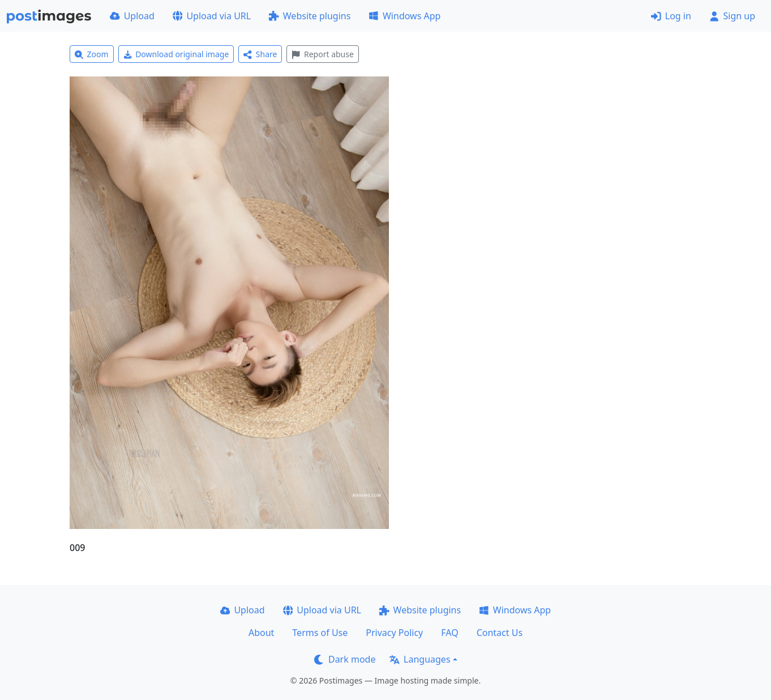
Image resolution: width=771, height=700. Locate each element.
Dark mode (345, 659)
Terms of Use (320, 633)
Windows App (404, 16)
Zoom (92, 54)
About (261, 633)
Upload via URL (212, 16)
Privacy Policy (394, 633)
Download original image (176, 54)
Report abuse (322, 54)
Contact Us (500, 633)
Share (260, 54)
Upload (132, 16)
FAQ (449, 633)
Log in (671, 16)
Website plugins (310, 16)
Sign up (732, 16)
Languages (420, 659)
